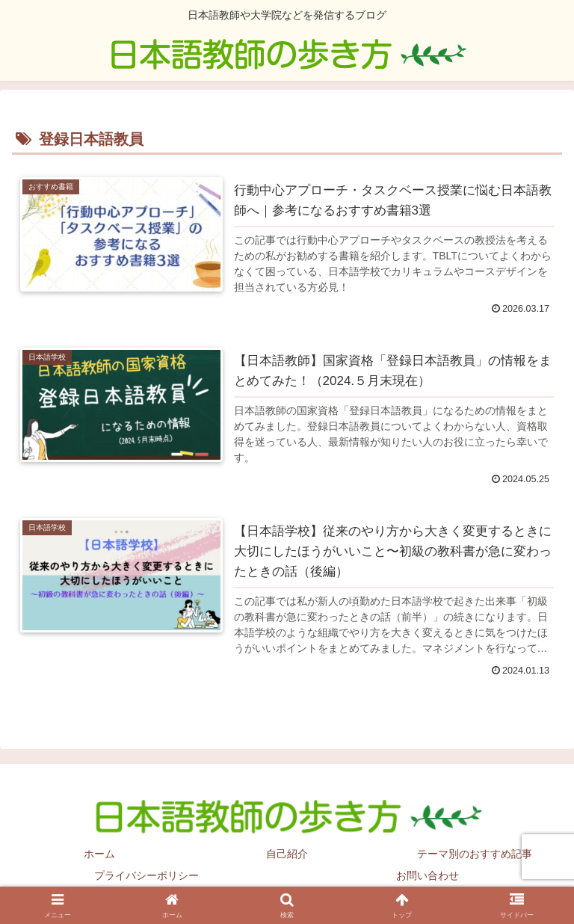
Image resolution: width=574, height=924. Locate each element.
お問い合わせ (428, 875)
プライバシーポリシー (146, 875)
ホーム (99, 854)
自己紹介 (287, 854)
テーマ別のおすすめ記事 (475, 854)
